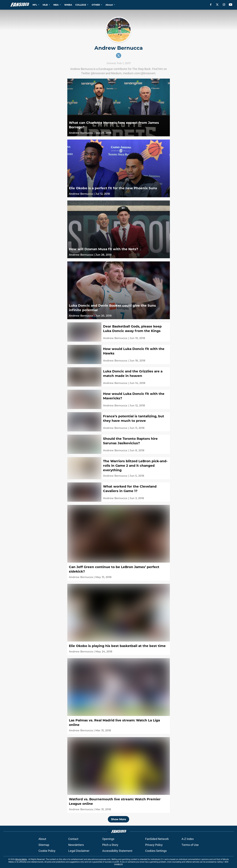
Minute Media (21, 859)
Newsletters (76, 845)
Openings (108, 839)
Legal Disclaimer (79, 851)
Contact (73, 839)
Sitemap (44, 845)
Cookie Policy (47, 851)
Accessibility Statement (117, 851)
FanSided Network (157, 839)
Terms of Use (190, 845)
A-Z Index (188, 839)
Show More (119, 819)
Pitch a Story (110, 845)
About (42, 839)
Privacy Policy (154, 845)
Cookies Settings (156, 851)
